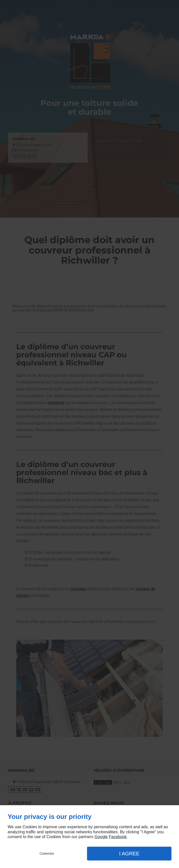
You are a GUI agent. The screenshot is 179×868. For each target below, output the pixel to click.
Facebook (118, 837)
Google (101, 837)
